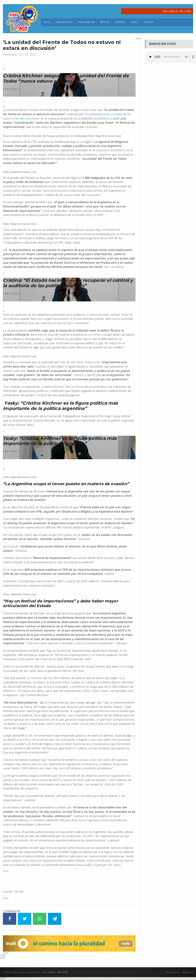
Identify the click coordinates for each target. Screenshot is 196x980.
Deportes (120, 22)
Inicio (47, 22)
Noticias (105, 22)
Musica (134, 22)
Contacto (149, 22)
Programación (86, 22)
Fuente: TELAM (13, 892)
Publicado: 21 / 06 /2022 (20, 54)
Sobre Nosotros (64, 22)
